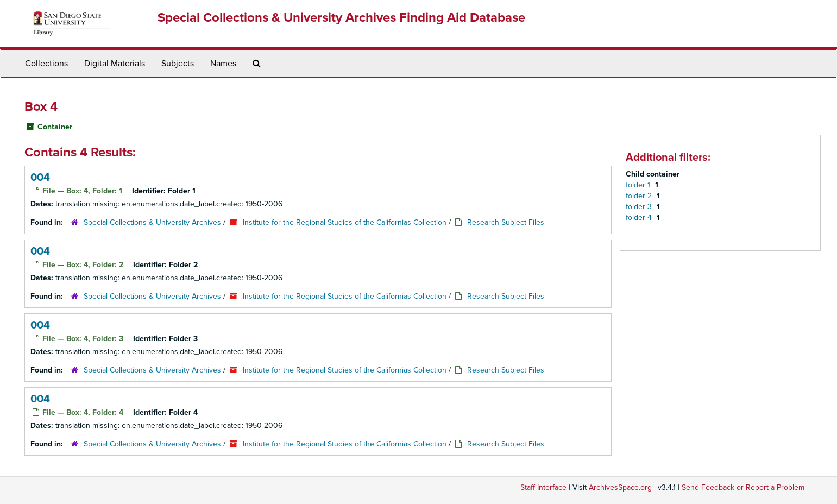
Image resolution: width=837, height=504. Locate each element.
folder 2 (640, 196)
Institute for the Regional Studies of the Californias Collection (345, 222)
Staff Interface (543, 487)
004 (40, 178)
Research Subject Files (506, 222)
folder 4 (640, 218)
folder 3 (640, 207)
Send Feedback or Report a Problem (743, 487)
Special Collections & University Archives (152, 222)
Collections (46, 64)
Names (223, 64)
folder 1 (639, 185)
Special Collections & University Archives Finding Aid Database (341, 18)
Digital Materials (115, 64)
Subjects (178, 64)
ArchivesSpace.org (620, 487)
